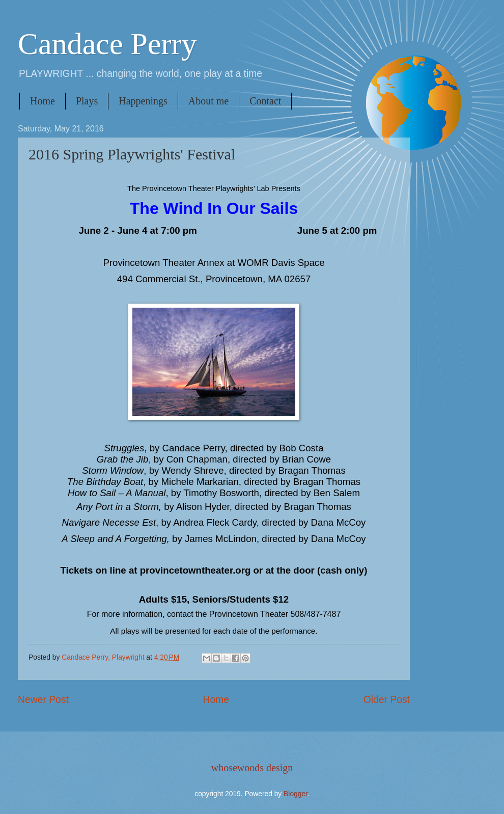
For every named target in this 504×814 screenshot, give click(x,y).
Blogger (296, 794)
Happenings (143, 101)
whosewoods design (252, 768)
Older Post (387, 700)
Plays (87, 101)
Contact (265, 101)
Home (43, 101)
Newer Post (43, 700)
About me (208, 101)
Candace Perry (107, 44)
